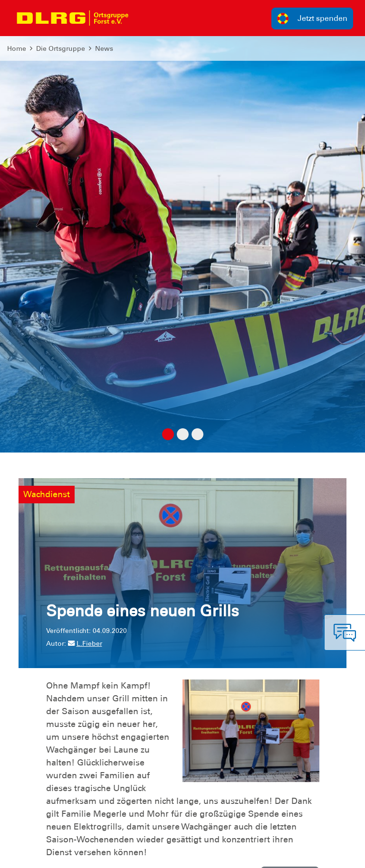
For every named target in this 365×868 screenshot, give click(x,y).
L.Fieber (85, 643)
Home (17, 48)
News (104, 48)
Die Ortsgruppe (61, 48)
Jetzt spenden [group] (312, 19)
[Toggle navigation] (145, 18)
